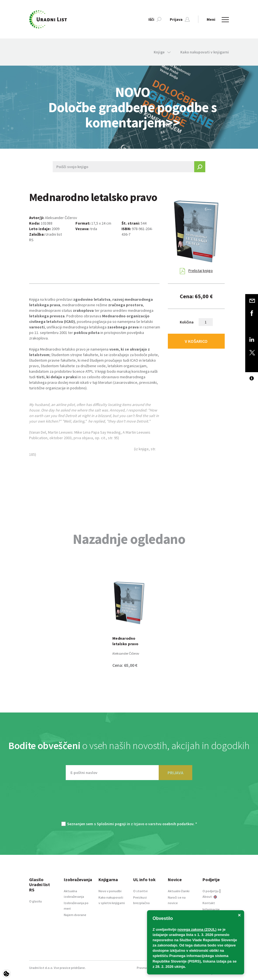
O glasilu (36, 901)
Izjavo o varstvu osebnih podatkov (164, 824)
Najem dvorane (75, 915)
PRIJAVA (175, 773)
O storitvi (140, 891)
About (210, 897)
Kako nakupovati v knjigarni (205, 52)
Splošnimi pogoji (111, 824)
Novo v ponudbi (110, 891)
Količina (187, 322)
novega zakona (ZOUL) (197, 929)
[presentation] (129, 804)
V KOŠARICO (196, 341)
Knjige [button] (162, 52)
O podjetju (211, 891)
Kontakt (209, 903)
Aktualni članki (179, 891)
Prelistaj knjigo (196, 271)
